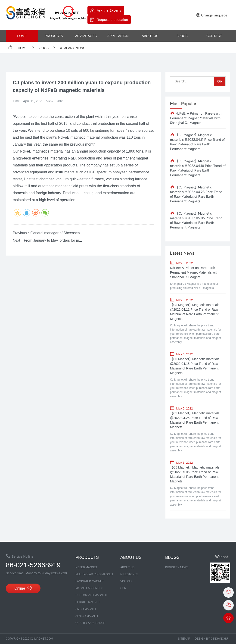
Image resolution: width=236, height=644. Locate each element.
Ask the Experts (109, 10)
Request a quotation (112, 20)
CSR (123, 588)
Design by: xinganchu (211, 639)
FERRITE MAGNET (88, 602)
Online (23, 589)
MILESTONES (129, 574)
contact (214, 36)
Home (22, 36)
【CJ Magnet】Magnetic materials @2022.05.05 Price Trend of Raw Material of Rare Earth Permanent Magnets (196, 220)
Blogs (182, 36)
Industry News (177, 567)
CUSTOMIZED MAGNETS (92, 595)
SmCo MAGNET (86, 609)
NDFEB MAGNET (86, 567)
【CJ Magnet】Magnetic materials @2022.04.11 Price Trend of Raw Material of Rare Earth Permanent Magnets (197, 142)
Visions (126, 581)
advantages (86, 36)
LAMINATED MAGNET (90, 581)
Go (220, 81)
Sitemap (184, 639)
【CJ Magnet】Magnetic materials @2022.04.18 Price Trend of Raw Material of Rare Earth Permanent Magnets (198, 168)
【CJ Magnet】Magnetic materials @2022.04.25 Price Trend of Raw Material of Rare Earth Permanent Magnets (196, 194)
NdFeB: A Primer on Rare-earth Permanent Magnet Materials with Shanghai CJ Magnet (196, 118)
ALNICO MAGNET (87, 616)
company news (68, 48)
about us (150, 36)
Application (118, 36)
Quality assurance (90, 623)
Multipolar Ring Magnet (94, 574)
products (54, 36)
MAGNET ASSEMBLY (89, 588)
